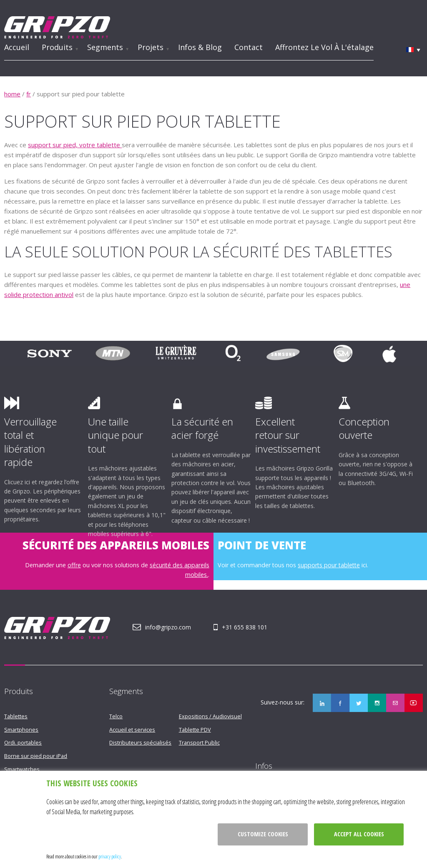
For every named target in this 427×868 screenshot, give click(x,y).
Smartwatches (22, 769)
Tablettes (16, 716)
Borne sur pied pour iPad (36, 756)
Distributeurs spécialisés (140, 742)
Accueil (17, 47)
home (12, 94)
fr (29, 94)
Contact (249, 47)
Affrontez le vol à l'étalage (324, 47)
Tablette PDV (195, 730)
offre (74, 565)
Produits (57, 47)
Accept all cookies (359, 834)
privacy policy (110, 856)
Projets (151, 47)
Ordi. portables (23, 742)
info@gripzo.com (168, 627)
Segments (105, 47)
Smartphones (21, 730)
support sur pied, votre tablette (75, 145)
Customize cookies (263, 834)
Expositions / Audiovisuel (210, 716)
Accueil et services (132, 730)
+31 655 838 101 (245, 627)
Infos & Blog (200, 47)
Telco (116, 716)
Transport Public (199, 742)
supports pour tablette (329, 565)
